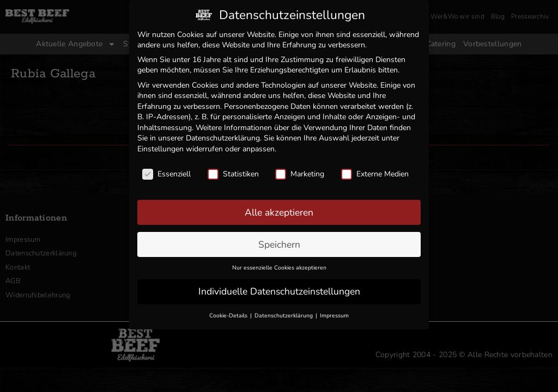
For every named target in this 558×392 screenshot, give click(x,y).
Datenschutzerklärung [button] (284, 314)
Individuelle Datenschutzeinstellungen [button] (279, 290)
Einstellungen (160, 147)
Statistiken (233, 172)
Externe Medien (375, 172)
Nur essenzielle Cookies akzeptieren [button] (279, 266)
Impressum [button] (334, 314)
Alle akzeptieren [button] (279, 210)
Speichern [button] (279, 242)
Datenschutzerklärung (223, 136)
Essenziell (166, 172)
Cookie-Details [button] (229, 314)
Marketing (300, 172)
